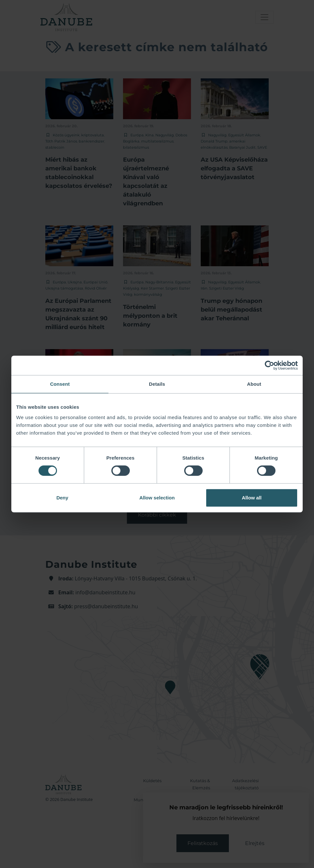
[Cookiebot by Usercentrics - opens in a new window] (269, 365)
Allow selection (157, 498)
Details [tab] (157, 384)
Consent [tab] (60, 384)
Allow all (252, 498)
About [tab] (254, 384)
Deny (62, 498)
